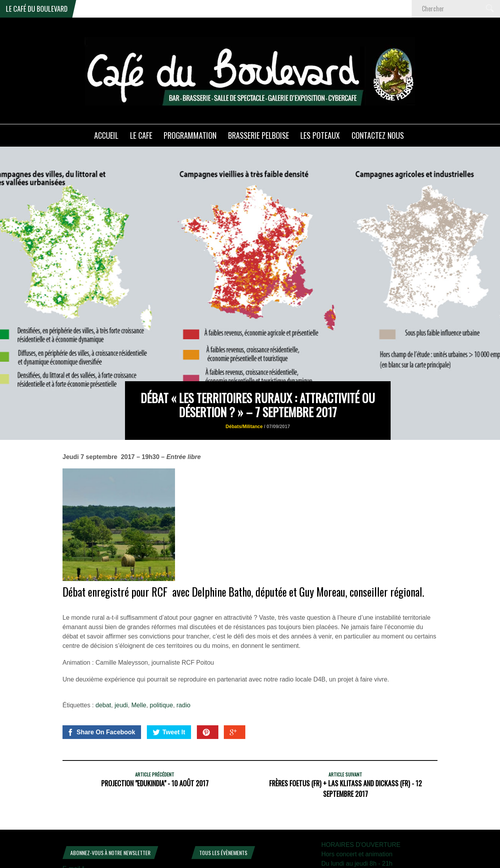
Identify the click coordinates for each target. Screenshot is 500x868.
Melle (139, 654)
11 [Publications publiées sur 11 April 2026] (282, 853)
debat (104, 654)
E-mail (73, 817)
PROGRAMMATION (190, 135)
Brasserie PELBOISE (259, 135)
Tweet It (169, 681)
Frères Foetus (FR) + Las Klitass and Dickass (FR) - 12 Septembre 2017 (346, 737)
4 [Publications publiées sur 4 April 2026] (282, 840)
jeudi (121, 654)
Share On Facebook (101, 681)
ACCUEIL (106, 135)
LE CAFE (141, 135)
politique (161, 654)
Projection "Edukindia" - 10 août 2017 (155, 732)
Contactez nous (378, 135)
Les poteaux (320, 135)
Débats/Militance (244, 376)
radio (184, 654)
